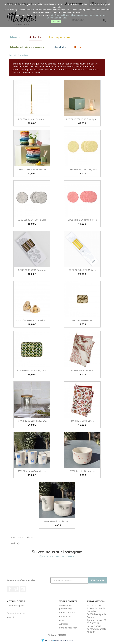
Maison (16, 37)
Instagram (23, 589)
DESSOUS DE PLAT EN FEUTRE (32, 169)
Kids (78, 47)
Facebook (10, 589)
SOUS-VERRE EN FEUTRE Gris (32, 220)
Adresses (64, 624)
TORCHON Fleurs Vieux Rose (82, 371)
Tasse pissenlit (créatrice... (57, 521)
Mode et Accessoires (27, 47)
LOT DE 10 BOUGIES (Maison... (82, 270)
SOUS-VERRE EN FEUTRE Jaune (82, 169)
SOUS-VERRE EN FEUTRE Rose (82, 220)
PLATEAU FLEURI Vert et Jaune (32, 371)
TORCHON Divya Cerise (82, 421)
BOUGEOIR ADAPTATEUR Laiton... (32, 320)
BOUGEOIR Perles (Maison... (32, 119)
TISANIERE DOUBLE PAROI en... (32, 421)
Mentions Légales (15, 606)
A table (35, 37)
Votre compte (68, 601)
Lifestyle (59, 47)
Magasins (11, 617)
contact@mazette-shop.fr (97, 630)
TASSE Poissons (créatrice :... (32, 471)
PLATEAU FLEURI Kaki (82, 320)
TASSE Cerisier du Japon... (82, 471)
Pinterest (16, 589)
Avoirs (62, 620)
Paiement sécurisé (16, 613)
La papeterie (60, 37)
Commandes (65, 616)
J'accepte (56, 22)
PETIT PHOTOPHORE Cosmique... (82, 119)
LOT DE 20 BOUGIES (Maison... (32, 270)
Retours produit (67, 612)
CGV (9, 609)
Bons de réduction (68, 628)
